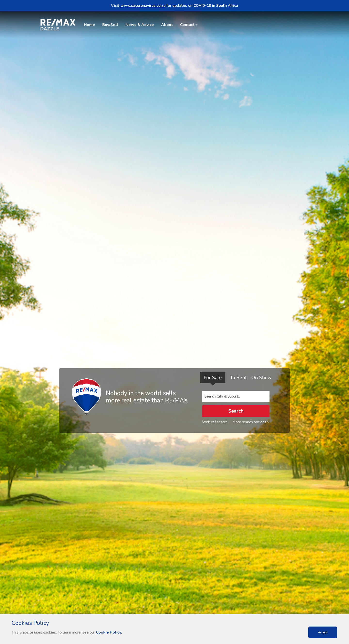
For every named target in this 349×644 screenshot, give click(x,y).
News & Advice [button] (140, 25)
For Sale (213, 378)
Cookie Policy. (109, 632)
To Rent (238, 378)
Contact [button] (187, 25)
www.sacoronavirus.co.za (143, 6)
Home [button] (89, 25)
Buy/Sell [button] (110, 25)
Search (236, 411)
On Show (262, 378)
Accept (323, 632)
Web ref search (215, 422)
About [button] (167, 25)
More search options (251, 422)
